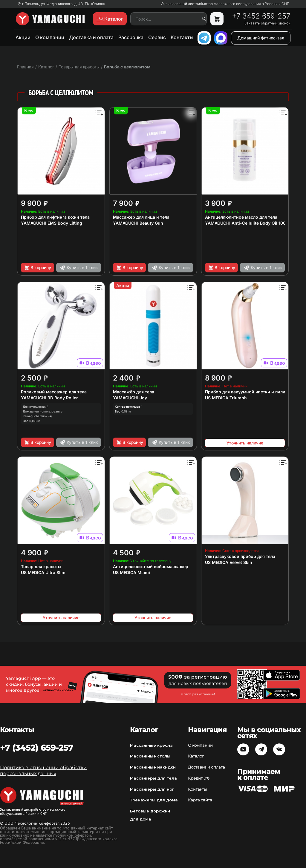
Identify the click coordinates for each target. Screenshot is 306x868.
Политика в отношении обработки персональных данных (43, 770)
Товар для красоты (41, 566)
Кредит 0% (199, 778)
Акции (23, 37)
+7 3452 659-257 (261, 16)
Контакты (182, 37)
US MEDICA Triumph (226, 398)
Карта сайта (200, 800)
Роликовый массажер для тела (54, 392)
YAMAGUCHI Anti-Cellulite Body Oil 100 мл (249, 223)
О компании (50, 37)
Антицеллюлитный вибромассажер (151, 566)
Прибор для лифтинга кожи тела (55, 217)
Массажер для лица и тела (141, 217)
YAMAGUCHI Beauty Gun (138, 223)
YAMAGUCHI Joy (130, 398)
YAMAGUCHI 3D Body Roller (49, 398)
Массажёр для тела (134, 392)
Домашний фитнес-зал (261, 38)
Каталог (196, 756)
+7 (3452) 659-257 (37, 748)
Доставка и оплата (91, 37)
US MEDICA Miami (131, 572)
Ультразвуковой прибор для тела (240, 556)
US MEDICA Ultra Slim (43, 572)
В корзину (38, 268)
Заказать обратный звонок (267, 23)
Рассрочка (131, 37)
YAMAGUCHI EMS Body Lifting (52, 223)
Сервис (157, 37)
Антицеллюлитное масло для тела (241, 217)
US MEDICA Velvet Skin (229, 562)
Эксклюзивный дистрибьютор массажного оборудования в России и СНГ (225, 4)
